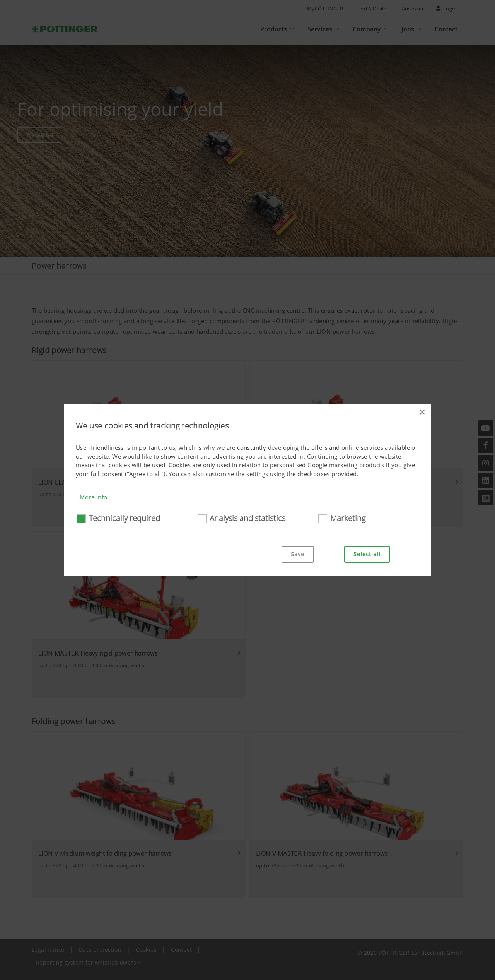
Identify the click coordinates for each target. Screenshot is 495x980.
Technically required (125, 518)
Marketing (348, 518)
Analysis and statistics (247, 518)
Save (298, 554)
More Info (94, 497)
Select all (367, 554)
